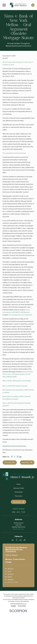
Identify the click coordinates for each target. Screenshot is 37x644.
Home (18, 484)
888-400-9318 (18, 512)
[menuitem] (13, 606)
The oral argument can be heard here (14, 153)
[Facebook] (17, 540)
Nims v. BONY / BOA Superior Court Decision (17, 381)
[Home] (18, 5)
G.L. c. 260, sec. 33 (16, 420)
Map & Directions (18, 529)
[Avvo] (24, 540)
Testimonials (18, 492)
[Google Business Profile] (13, 540)
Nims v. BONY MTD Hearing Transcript (15, 386)
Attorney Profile (19, 488)
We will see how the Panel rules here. (14, 446)
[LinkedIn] (20, 540)
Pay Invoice (19, 496)
